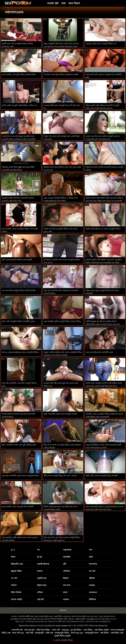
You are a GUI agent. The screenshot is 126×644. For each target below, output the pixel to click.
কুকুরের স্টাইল (16, 571)
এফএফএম (93, 592)
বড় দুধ (40, 557)
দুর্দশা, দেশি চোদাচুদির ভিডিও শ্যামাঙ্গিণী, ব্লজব (18, 321)
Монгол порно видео (58, 626)
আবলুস (92, 585)
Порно (21, 626)
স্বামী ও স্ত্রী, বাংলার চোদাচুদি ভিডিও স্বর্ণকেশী (102, 476)
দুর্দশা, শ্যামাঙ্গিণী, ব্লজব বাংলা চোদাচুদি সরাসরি (61, 414)
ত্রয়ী (65, 564)
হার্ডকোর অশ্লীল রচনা (26, 616)
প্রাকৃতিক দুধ (42, 578)
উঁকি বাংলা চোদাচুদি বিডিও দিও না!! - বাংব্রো (60, 476)
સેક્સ (70, 626)
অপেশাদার (93, 564)
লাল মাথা (67, 585)
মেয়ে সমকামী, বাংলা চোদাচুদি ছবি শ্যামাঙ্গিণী (18, 507)
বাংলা (65, 592)
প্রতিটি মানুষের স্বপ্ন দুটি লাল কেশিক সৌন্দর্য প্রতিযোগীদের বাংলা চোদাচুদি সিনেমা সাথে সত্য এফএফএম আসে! (103, 324)
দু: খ (13, 550)
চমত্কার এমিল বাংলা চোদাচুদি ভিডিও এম (101, 44)
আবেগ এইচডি (17, 599)
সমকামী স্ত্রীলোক (43, 564)
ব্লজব (91, 557)
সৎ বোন (14, 578)
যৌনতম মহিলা (80, 619)
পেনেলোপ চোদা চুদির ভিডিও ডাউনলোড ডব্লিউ (61, 75)
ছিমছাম (66, 578)
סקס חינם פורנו (42, 626)
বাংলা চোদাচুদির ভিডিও (81, 626)
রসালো (40, 571)
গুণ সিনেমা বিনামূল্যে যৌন (58, 619)
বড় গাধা (92, 571)
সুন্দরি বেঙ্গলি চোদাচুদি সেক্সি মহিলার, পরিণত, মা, (20, 105)
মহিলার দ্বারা (42, 585)
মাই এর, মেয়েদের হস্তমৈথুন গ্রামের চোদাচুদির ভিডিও (20, 352)
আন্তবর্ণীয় (67, 557)
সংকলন (66, 599)
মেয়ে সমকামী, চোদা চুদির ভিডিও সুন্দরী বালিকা (19, 75)
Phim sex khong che (99, 626)
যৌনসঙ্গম (63, 610)
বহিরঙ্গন (92, 578)
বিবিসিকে (92, 599)
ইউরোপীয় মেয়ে (17, 564)
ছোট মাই (40, 599)
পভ (38, 550)
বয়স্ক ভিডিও (58, 616)
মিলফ (13, 557)
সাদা (91, 550)
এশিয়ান (40, 592)
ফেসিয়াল (66, 571)
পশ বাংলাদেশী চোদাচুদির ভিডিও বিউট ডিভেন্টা (19, 291)
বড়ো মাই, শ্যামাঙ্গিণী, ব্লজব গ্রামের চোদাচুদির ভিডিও (20, 476)
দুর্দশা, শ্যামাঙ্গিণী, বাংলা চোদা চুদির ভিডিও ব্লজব (19, 445)
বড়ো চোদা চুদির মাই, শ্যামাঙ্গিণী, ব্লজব (99, 352)
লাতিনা (14, 585)
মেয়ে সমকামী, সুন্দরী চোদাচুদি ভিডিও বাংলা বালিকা (62, 321)
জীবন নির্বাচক (16, 592)
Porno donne (30, 626)
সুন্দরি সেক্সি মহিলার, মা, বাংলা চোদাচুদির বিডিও (103, 229)
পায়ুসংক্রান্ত (67, 550)
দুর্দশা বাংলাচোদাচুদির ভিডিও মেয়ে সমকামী (17, 260)
